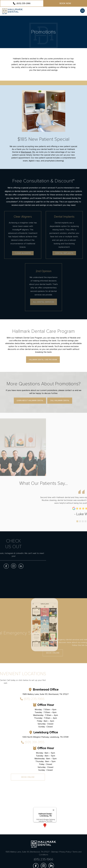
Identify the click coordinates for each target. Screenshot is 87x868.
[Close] (53, 826)
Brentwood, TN (28, 152)
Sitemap (55, 852)
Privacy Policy (65, 852)
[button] (82, 11)
